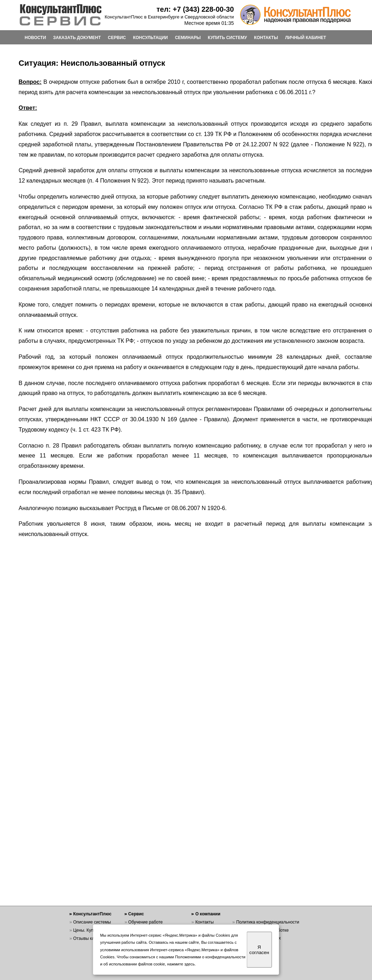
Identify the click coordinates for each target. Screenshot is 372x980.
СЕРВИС (117, 38)
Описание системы (92, 922)
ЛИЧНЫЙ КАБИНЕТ (306, 38)
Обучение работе (146, 922)
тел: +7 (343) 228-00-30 (195, 9)
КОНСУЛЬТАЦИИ (150, 38)
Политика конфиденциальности (268, 922)
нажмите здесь (181, 964)
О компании (208, 914)
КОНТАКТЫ (266, 38)
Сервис (136, 914)
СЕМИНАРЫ (188, 38)
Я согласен (259, 950)
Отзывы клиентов (91, 938)
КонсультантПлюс (92, 914)
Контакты (204, 922)
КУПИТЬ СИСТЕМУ (227, 38)
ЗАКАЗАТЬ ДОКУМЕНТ (77, 38)
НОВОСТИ (35, 38)
